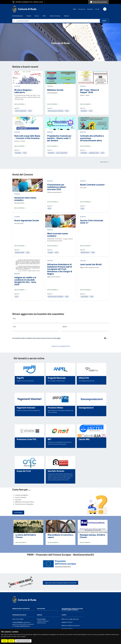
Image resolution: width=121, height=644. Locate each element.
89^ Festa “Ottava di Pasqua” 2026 (90, 91)
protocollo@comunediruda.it (72, 625)
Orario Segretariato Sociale (27, 220)
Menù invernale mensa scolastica (58, 235)
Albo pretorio (41, 608)
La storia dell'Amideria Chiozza (26, 536)
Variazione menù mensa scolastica (25, 199)
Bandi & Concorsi (85, 252)
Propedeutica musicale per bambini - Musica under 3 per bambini (59, 138)
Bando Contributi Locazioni (92, 185)
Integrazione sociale (94, 153)
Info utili (97, 9)
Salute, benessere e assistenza (56, 111)
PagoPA (20, 378)
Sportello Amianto (56, 471)
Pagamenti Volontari (26, 408)
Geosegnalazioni (86, 408)
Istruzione (50, 252)
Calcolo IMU (84, 439)
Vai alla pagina (20, 104)
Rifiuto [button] (11, 641)
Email (14, 318)
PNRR (74, 9)
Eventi (30, 111)
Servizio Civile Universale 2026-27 (92, 222)
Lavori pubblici (84, 296)
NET (50, 439)
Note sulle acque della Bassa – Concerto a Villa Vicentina (27, 137)
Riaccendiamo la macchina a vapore (60, 536)
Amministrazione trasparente (21, 608)
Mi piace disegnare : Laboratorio (23, 91)
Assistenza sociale (20, 252)
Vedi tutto (105, 162)
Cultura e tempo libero (21, 111)
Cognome (65, 327)
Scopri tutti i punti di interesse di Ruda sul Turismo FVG (61, 583)
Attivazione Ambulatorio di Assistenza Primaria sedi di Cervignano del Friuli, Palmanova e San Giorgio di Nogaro (60, 269)
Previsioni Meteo (55, 408)
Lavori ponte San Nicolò (91, 264)
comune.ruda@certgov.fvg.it (71, 619)
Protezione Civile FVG (26, 439)
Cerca (104, 21)
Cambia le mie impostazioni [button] (23, 641)
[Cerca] (105, 9)
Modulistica (90, 9)
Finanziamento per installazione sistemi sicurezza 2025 (57, 187)
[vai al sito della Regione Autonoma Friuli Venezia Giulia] (28, 2)
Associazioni (84, 111)
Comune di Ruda (27, 600)
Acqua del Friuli (24, 471)
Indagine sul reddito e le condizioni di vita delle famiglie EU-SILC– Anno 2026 (25, 281)
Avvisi (49, 208)
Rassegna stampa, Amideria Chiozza (92, 536)
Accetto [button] (4, 641)
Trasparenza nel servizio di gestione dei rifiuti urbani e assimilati (72, 609)
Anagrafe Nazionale (57, 378)
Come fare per (82, 9)
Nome (14, 327)
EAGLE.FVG (84, 378)
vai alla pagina (18, 512)
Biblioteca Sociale (55, 90)
